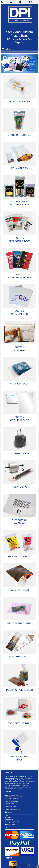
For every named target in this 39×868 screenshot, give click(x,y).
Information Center (10, 825)
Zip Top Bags (8, 818)
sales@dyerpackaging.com (14, 809)
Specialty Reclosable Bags (12, 821)
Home (6, 816)
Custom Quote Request (11, 823)
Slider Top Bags (9, 819)
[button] (15, 2)
